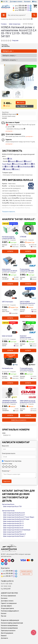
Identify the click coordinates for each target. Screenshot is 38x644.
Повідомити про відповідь (12, 461)
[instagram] (9, 561)
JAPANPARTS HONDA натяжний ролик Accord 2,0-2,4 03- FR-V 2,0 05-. (10, 402)
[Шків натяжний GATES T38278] (10, 328)
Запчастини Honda (8, 511)
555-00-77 (20, 10)
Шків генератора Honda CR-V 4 (13, 526)
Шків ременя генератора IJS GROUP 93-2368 (10, 270)
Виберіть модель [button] (10, 60)
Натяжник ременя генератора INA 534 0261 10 (9, 237)
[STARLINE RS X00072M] (28, 229)
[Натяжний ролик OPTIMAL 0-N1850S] (10, 360)
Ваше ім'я (5, 446)
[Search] (34, 15)
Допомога (4, 638)
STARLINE (23, 237)
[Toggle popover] (34, 632)
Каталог (4, 613)
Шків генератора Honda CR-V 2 (13, 521)
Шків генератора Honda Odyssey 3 (14, 534)
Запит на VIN (26, 574)
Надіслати (7, 481)
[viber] (6, 564)
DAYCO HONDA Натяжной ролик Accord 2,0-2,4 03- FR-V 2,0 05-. (28, 302)
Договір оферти (6, 606)
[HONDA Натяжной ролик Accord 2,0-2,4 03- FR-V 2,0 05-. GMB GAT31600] (28, 393)
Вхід (34, 2)
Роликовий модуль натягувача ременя (26, 369)
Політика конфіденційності (10, 611)
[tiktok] (13, 561)
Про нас (4, 616)
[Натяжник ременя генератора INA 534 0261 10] (10, 229)
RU (7, 2)
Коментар (6, 471)
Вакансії (4, 636)
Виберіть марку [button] (9, 55)
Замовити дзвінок (26, 571)
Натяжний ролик (8, 368)
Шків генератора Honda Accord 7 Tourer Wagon (19, 517)
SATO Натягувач (8, 302)
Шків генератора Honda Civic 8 (13, 528)
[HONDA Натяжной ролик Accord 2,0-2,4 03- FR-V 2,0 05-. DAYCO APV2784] (28, 294)
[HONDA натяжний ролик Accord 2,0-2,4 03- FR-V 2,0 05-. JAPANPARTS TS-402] (10, 393)
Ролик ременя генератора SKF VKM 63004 (27, 270)
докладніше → (10, 131)
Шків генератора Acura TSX (12, 506)
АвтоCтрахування (7, 633)
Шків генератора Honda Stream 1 (14, 536)
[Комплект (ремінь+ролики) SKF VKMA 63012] (28, 328)
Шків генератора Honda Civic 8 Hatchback (17, 530)
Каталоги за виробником (9, 625)
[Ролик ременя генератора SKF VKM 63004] (28, 261)
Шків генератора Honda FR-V (13, 532)
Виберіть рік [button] (8, 51)
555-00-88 (20, 6)
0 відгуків (15, 40)
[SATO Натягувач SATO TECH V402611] (10, 294)
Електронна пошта (9, 453)
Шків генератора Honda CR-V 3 (13, 523)
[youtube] (3, 561)
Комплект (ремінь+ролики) (26, 337)
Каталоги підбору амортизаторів (12, 623)
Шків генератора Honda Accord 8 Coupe (16, 519)
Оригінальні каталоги (8, 631)
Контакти (27, 2)
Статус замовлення (8, 596)
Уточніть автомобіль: (6, 46)
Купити (21, 103)
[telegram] (3, 564)
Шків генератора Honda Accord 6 (14, 513)
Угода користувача (7, 608)
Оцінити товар (7, 464)
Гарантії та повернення (9, 603)
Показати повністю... (9, 212)
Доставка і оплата (16, 2)
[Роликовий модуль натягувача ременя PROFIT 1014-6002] (28, 360)
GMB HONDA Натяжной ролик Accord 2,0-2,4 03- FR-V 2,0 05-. (28, 402)
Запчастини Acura (8, 504)
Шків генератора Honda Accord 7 (14, 515)
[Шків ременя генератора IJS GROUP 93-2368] (10, 261)
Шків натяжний (7, 336)
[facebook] (6, 561)
